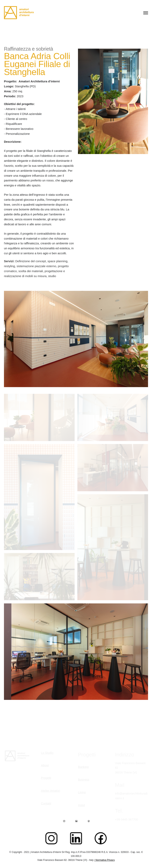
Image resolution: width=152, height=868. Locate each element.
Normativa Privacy (105, 860)
